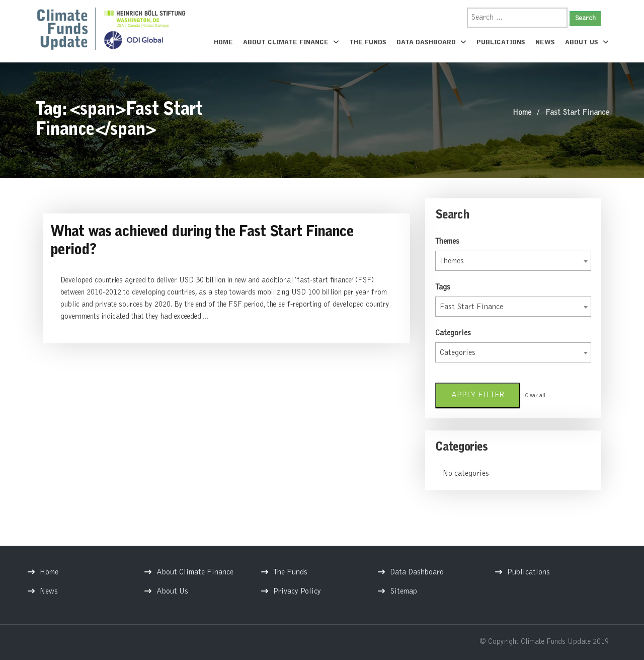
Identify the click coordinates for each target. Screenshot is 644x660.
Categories (453, 333)
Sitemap (404, 592)
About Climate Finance (291, 42)
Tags (443, 287)
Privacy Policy (297, 592)
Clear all (535, 396)
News (545, 43)
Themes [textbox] (452, 261)
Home (223, 43)
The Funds (368, 43)
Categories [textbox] (458, 353)
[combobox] (513, 261)
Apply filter (478, 395)
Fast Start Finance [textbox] (471, 307)
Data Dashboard (431, 42)
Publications (501, 43)
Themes (447, 242)
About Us (587, 42)
